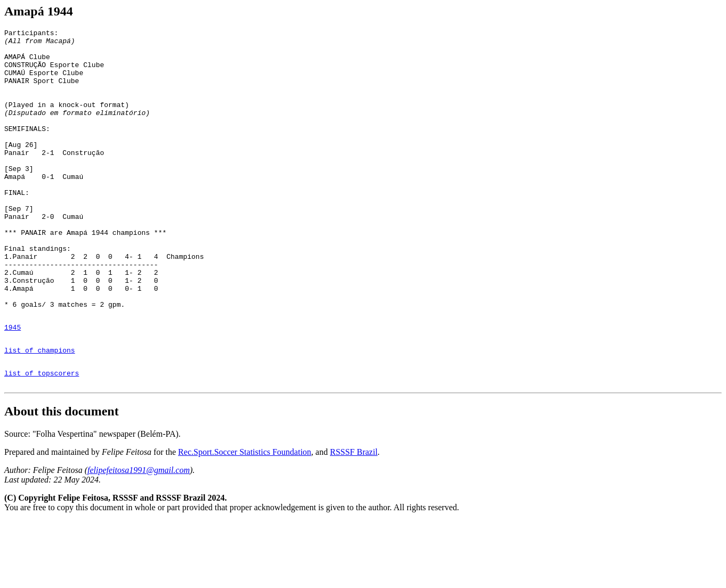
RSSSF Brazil (354, 519)
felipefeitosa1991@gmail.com (139, 537)
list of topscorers (42, 438)
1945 (13, 386)
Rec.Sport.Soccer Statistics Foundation (245, 519)
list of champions (40, 412)
